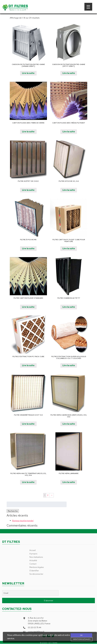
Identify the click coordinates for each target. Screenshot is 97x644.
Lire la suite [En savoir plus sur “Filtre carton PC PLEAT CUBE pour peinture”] (69, 248)
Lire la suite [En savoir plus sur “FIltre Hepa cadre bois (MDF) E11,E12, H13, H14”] (69, 424)
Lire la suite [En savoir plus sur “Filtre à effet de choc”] (28, 190)
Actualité (33, 560)
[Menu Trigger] (88, 7)
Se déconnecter (36, 574)
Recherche (13, 511)
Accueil (33, 550)
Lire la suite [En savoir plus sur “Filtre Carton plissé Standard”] (28, 307)
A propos (33, 554)
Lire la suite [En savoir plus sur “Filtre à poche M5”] (28, 248)
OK (81, 635)
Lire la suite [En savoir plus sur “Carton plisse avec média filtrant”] (69, 132)
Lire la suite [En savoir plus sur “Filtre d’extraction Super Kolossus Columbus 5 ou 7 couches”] (69, 365)
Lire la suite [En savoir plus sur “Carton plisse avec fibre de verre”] (28, 132)
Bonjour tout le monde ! (23, 521)
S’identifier (34, 571)
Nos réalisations (36, 557)
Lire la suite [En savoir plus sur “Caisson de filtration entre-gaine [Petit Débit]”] (69, 73)
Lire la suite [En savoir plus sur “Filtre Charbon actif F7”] (69, 307)
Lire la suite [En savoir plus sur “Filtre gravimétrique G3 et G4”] (28, 424)
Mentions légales (37, 567)
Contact (33, 564)
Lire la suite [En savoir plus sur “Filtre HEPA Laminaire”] (69, 482)
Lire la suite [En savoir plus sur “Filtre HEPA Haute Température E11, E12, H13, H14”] (28, 482)
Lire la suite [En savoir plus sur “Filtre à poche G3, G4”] (69, 190)
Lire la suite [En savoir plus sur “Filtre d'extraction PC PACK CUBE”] (28, 365)
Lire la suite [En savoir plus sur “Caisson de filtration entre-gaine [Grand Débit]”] (28, 73)
